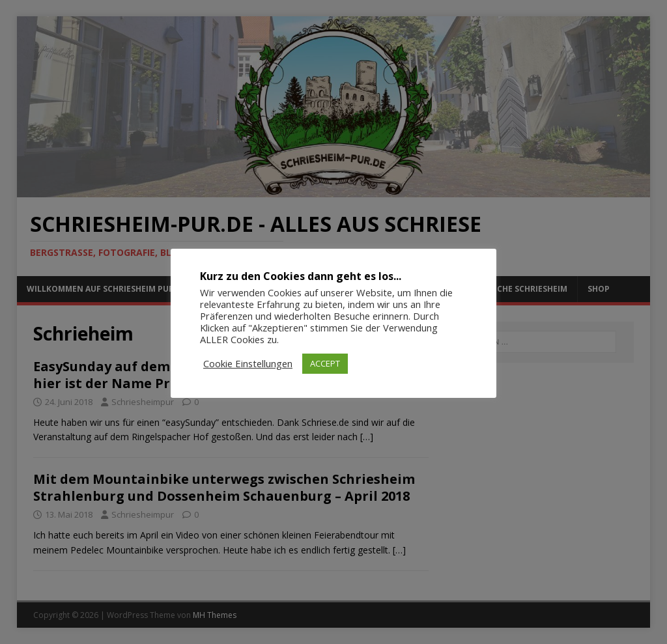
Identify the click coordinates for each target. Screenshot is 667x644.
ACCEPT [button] (325, 363)
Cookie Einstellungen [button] (248, 363)
